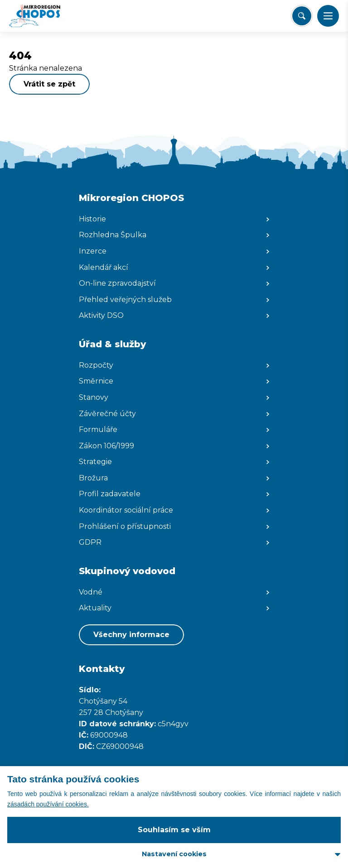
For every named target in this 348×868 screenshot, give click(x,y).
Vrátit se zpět (49, 84)
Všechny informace (131, 635)
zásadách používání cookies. (48, 804)
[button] (328, 16)
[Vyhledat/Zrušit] (302, 16)
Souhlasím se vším (174, 830)
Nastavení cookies (174, 854)
